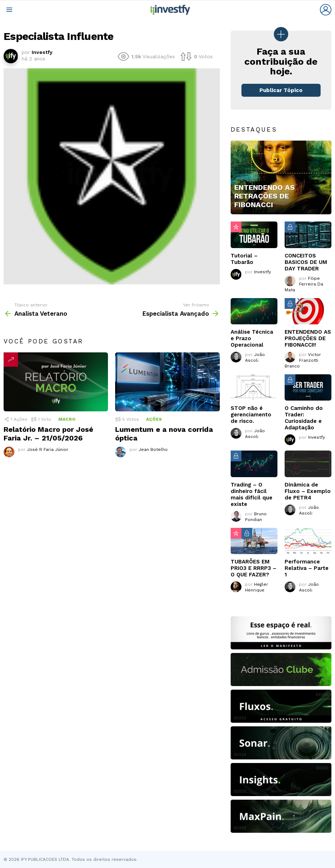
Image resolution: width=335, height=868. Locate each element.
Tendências (11, 360)
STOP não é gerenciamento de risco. (251, 415)
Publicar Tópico (281, 90)
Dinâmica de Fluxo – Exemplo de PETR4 (308, 491)
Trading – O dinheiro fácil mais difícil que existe (252, 494)
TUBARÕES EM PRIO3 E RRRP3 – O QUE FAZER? (253, 568)
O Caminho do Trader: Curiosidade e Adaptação (304, 418)
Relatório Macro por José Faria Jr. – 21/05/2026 (48, 434)
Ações (154, 419)
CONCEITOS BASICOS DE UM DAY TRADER (306, 262)
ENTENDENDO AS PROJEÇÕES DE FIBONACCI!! (308, 338)
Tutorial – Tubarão (244, 259)
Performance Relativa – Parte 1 (307, 568)
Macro (67, 419)
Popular (236, 227)
